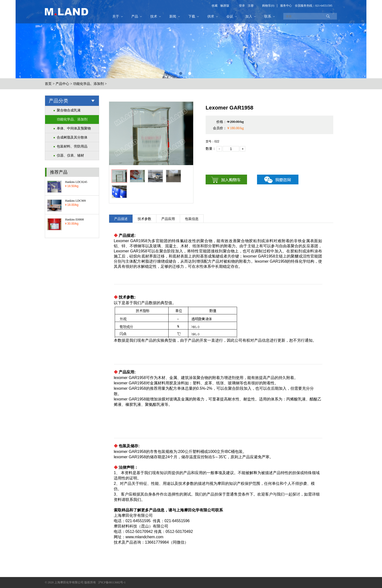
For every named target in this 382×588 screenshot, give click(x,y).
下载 (192, 16)
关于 (116, 16)
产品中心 (62, 84)
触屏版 (223, 6)
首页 (48, 84)
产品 (135, 16)
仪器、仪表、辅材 (70, 155)
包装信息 (192, 219)
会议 (230, 16)
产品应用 (168, 219)
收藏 (215, 6)
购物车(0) (268, 6)
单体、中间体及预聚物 (74, 128)
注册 (249, 6)
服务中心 (286, 6)
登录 (242, 6)
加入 (249, 16)
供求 (211, 16)
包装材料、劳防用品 (72, 146)
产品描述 (121, 219)
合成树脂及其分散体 (72, 137)
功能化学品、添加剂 (88, 84)
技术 (154, 16)
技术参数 (144, 219)
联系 (268, 16)
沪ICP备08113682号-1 (112, 582)
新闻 (173, 16)
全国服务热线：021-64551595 (314, 6)
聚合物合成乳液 (69, 110)
